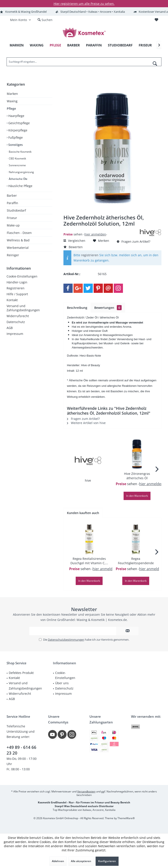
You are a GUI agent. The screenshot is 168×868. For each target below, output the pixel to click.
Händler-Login (17, 282)
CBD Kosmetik (17, 158)
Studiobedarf (16, 210)
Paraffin (12, 203)
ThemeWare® (126, 818)
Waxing (12, 101)
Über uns (62, 683)
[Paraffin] (94, 45)
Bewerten (73, 247)
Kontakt (12, 300)
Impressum (15, 334)
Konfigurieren (107, 861)
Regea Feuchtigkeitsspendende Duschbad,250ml (136, 561)
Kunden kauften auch (83, 513)
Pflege (11, 109)
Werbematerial (18, 248)
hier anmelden (95, 234)
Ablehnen (58, 861)
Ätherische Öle (18, 179)
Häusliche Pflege (20, 186)
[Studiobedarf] (120, 45)
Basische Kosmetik (20, 152)
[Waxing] (37, 45)
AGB (10, 328)
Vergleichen (74, 241)
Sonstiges (15, 145)
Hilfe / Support (17, 294)
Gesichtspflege (19, 123)
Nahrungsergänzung (21, 172)
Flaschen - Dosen (19, 233)
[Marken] (17, 45)
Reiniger (13, 255)
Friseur (12, 218)
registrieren (90, 255)
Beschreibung (77, 308)
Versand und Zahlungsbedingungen (23, 308)
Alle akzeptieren (81, 861)
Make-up (13, 225)
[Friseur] (145, 45)
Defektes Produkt (21, 673)
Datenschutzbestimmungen (66, 640)
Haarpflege (16, 116)
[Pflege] (55, 45)
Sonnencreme (17, 165)
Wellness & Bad (18, 240)
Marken (12, 94)
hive (88, 480)
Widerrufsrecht (18, 316)
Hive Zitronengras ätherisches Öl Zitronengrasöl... (137, 476)
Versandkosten (86, 791)
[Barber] (73, 45)
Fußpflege (15, 137)
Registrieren (16, 288)
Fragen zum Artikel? (134, 241)
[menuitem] (156, 20)
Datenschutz (16, 322)
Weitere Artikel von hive (86, 423)
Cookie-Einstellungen (22, 276)
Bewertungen (108, 308)
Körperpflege (17, 130)
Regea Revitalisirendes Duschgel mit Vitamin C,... (89, 561)
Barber (12, 195)
